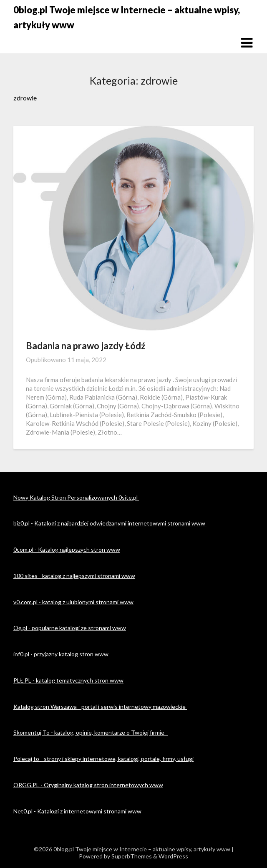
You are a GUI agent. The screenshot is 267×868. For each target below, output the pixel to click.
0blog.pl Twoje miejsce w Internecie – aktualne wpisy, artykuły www (127, 17)
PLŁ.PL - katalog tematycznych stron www (68, 680)
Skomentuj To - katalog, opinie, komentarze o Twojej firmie (91, 732)
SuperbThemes (132, 856)
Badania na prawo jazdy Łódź (86, 346)
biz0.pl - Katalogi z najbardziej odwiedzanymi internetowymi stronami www (110, 523)
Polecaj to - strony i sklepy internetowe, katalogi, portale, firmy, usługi (103, 759)
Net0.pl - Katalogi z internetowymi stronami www (77, 811)
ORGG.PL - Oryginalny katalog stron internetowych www (88, 785)
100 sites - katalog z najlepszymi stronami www (74, 576)
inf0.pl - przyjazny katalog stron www (61, 654)
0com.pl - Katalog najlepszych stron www (67, 549)
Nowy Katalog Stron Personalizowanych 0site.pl (76, 497)
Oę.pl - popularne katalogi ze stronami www (70, 628)
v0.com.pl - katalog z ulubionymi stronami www (73, 602)
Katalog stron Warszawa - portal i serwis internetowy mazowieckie (100, 707)
